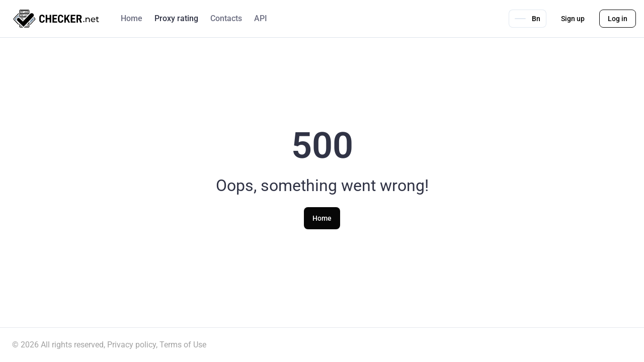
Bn (528, 19)
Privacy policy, (132, 345)
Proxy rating (176, 18)
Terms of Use (183, 345)
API (261, 18)
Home (132, 18)
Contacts (226, 18)
